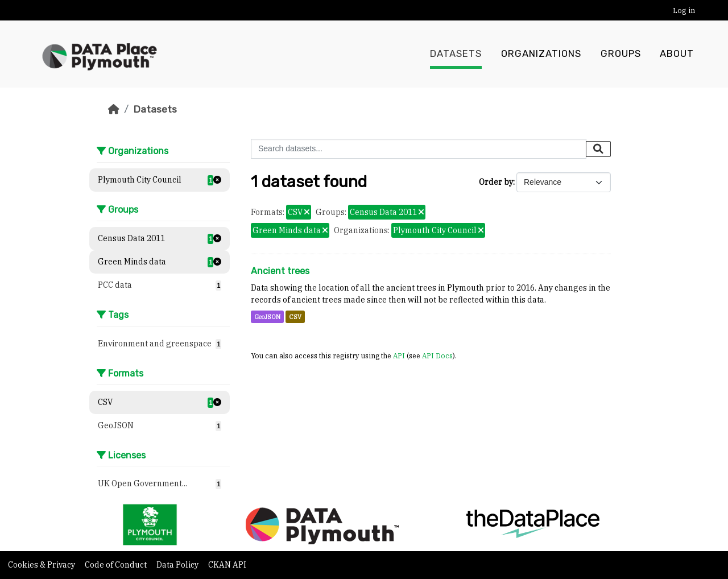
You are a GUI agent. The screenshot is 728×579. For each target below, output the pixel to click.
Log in (684, 11)
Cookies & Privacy (42, 565)
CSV (295, 317)
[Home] (114, 109)
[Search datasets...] (419, 149)
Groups (621, 54)
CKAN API (227, 565)
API (399, 355)
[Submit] (598, 149)
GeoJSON (267, 317)
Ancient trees (280, 271)
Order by (496, 182)
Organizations (541, 54)
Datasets (456, 54)
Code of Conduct (117, 565)
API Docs (437, 355)
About (677, 54)
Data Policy (178, 565)
